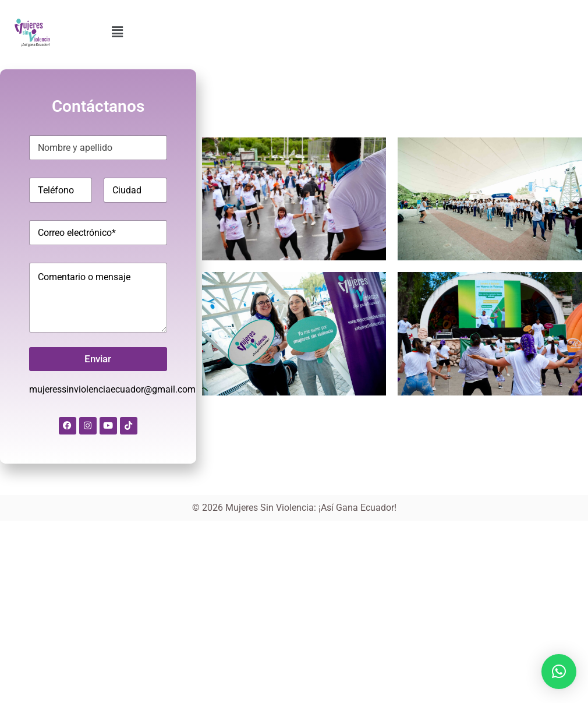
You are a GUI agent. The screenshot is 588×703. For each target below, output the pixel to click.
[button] (117, 32)
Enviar (98, 359)
